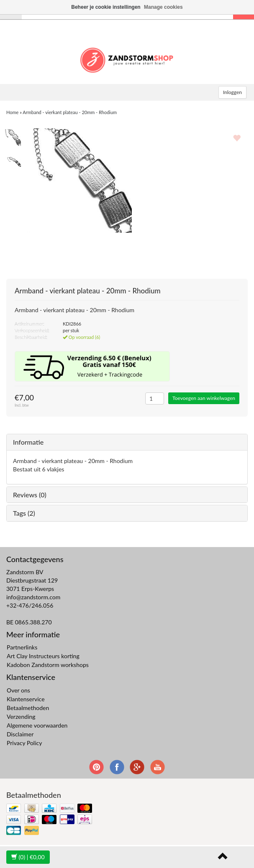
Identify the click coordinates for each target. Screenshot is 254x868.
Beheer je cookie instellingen (106, 7)
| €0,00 (28, 857)
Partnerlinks (22, 647)
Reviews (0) (30, 495)
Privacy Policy (24, 743)
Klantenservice (26, 699)
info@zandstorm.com (33, 597)
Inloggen (232, 92)
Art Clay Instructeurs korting (43, 656)
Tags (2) (24, 513)
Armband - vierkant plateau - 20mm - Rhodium (70, 112)
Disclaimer (20, 734)
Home (12, 112)
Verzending (21, 717)
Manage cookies (163, 7)
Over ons (18, 690)
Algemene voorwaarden (37, 725)
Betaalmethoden (28, 708)
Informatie (28, 442)
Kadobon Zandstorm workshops (48, 665)
